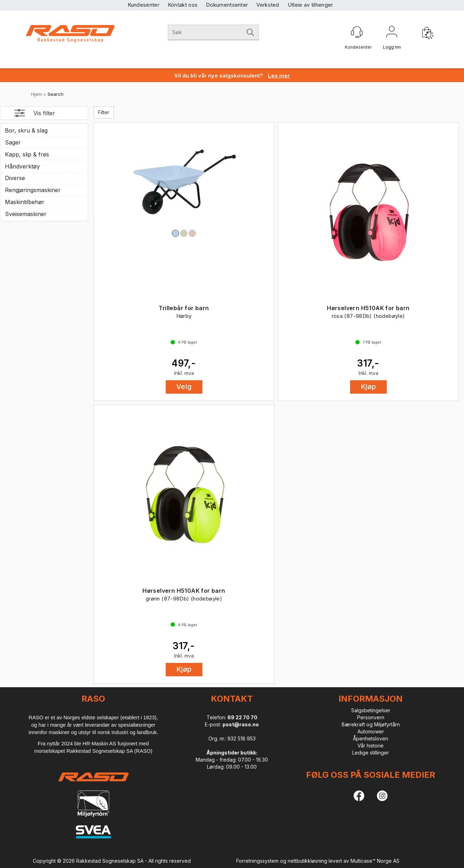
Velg (184, 387)
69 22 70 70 (242, 717)
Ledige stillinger (371, 753)
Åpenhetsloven (371, 738)
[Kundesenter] (357, 32)
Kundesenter (144, 5)
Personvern (371, 717)
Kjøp (368, 387)
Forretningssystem (257, 861)
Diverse (15, 178)
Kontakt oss (183, 5)
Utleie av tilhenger (310, 5)
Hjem (36, 94)
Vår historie (371, 746)
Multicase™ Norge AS (375, 861)
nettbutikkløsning (307, 861)
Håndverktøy (22, 166)
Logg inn (392, 33)
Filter (104, 112)
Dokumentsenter (227, 5)
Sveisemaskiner (26, 214)
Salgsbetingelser (371, 710)
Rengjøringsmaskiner (33, 190)
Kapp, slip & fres (27, 154)
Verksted (268, 5)
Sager (13, 142)
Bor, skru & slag (26, 130)
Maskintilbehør (25, 202)
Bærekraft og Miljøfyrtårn (371, 724)
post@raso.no (241, 724)
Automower (371, 731)
